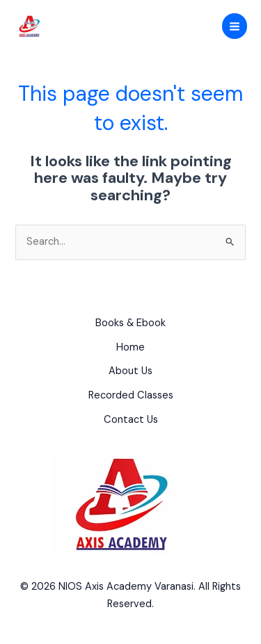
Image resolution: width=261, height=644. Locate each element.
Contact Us (131, 420)
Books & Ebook (130, 323)
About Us (130, 371)
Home (130, 347)
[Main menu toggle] (235, 26)
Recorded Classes (131, 395)
